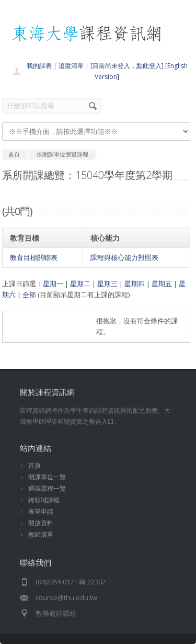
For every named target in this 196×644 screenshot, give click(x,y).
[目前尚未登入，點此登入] (127, 66)
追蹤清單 (71, 66)
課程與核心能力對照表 (124, 257)
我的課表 (39, 66)
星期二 (80, 284)
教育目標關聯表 (34, 257)
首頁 (34, 465)
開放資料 (41, 523)
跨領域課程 (44, 500)
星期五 (162, 284)
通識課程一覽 (47, 488)
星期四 (135, 284)
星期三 (107, 284)
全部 (29, 295)
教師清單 (41, 534)
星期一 (53, 284)
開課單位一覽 (47, 477)
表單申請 (41, 511)
